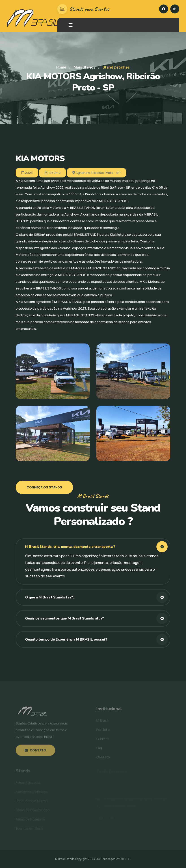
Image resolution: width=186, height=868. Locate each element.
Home (61, 67)
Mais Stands (84, 67)
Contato (35, 752)
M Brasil (102, 722)
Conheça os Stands (44, 487)
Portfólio (103, 731)
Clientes (103, 740)
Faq (99, 749)
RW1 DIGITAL (123, 859)
